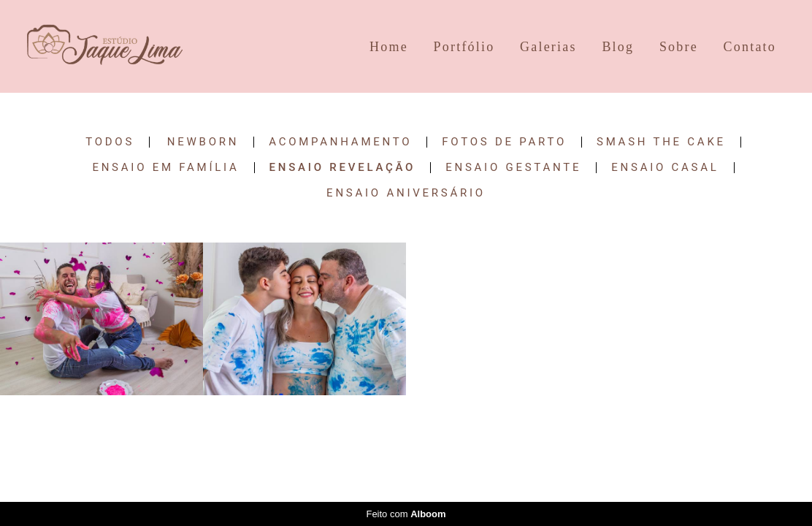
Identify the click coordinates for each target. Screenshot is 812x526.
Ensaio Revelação (343, 168)
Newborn (203, 142)
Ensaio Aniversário (406, 193)
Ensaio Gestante (513, 168)
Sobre (679, 47)
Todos (110, 142)
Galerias (548, 47)
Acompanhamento (340, 142)
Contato (750, 47)
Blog (618, 47)
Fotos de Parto (504, 142)
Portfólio (464, 47)
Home (389, 47)
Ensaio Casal (665, 168)
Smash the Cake (661, 142)
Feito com (406, 514)
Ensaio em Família (165, 168)
